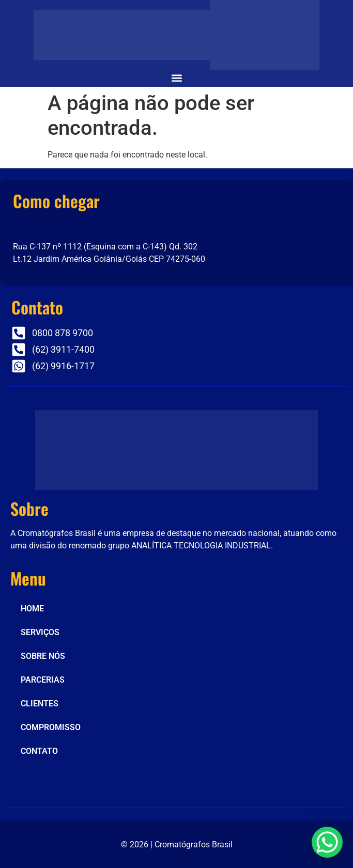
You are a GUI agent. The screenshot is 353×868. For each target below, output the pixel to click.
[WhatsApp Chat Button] (327, 842)
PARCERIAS (43, 680)
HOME (32, 609)
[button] (177, 78)
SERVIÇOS (40, 632)
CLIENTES (40, 704)
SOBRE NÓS (43, 656)
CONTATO (39, 751)
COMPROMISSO (51, 727)
